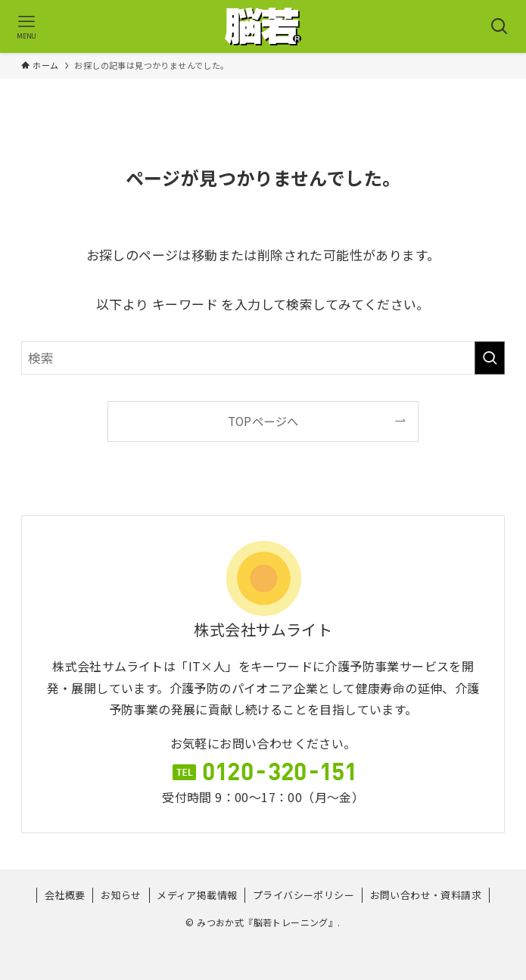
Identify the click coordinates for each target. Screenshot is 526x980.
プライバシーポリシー (303, 895)
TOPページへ (263, 421)
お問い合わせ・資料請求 (426, 895)
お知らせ (121, 895)
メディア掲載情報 (197, 895)
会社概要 (65, 895)
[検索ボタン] (500, 26)
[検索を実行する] (490, 358)
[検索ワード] (263, 358)
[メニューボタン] (26, 26)
